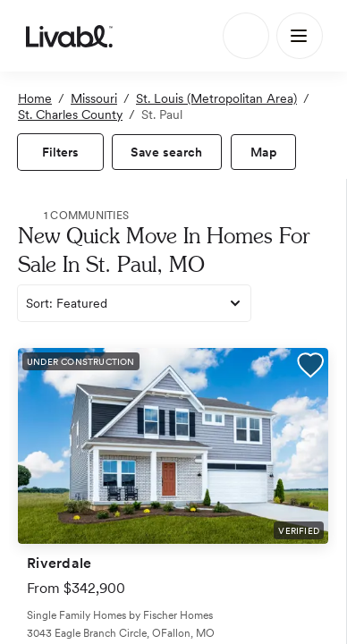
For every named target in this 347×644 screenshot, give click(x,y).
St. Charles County (70, 114)
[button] (310, 368)
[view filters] (60, 152)
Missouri (94, 98)
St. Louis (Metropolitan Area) (216, 98)
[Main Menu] (300, 36)
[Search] (246, 36)
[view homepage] (69, 36)
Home (35, 98)
